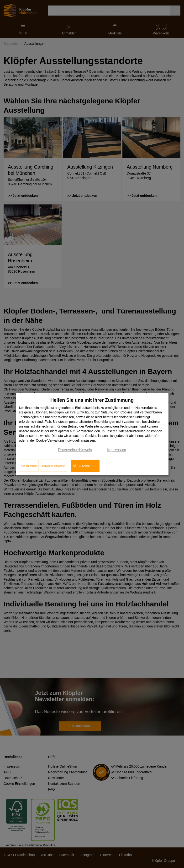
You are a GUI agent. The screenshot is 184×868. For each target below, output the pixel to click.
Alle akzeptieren (85, 466)
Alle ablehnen (29, 466)
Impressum (117, 450)
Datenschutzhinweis (75, 450)
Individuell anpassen (53, 466)
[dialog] (92, 434)
